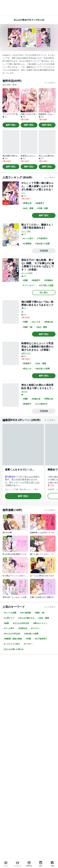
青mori (24, 391)
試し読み (44, 292)
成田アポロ (26, 353)
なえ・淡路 (26, 231)
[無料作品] (29, 864)
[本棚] (52, 864)
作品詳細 (44, 251)
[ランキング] (17, 864)
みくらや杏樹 (27, 273)
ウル (23, 193)
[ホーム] (6, 864)
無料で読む (11, 125)
